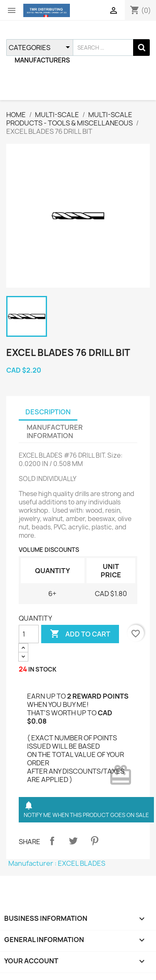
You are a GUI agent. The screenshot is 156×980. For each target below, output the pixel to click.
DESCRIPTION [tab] (48, 412)
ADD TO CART (80, 634)
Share (52, 841)
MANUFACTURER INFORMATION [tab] (55, 431)
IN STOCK (42, 669)
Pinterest (94, 841)
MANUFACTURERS (42, 60)
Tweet (73, 841)
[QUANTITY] (29, 634)
